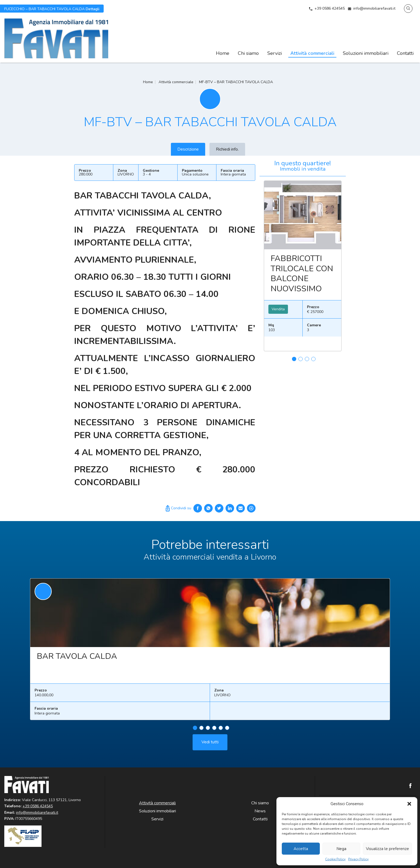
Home (223, 53)
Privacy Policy (358, 859)
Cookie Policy (335, 859)
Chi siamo (248, 53)
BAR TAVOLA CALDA (77, 660)
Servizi (275, 53)
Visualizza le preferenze (387, 849)
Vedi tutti (210, 745)
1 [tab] (294, 359)
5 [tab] (221, 731)
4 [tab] (313, 359)
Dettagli (52, 9)
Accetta (301, 849)
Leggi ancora (303, 215)
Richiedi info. (227, 149)
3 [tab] (307, 359)
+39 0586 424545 (330, 8)
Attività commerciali (312, 53)
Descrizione (188, 149)
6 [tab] (227, 731)
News (260, 811)
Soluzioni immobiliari (366, 53)
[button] (409, 804)
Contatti (405, 53)
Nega (341, 849)
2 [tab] (301, 359)
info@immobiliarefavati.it (374, 8)
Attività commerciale (176, 82)
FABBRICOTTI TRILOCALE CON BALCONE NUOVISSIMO (302, 274)
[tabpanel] (303, 268)
